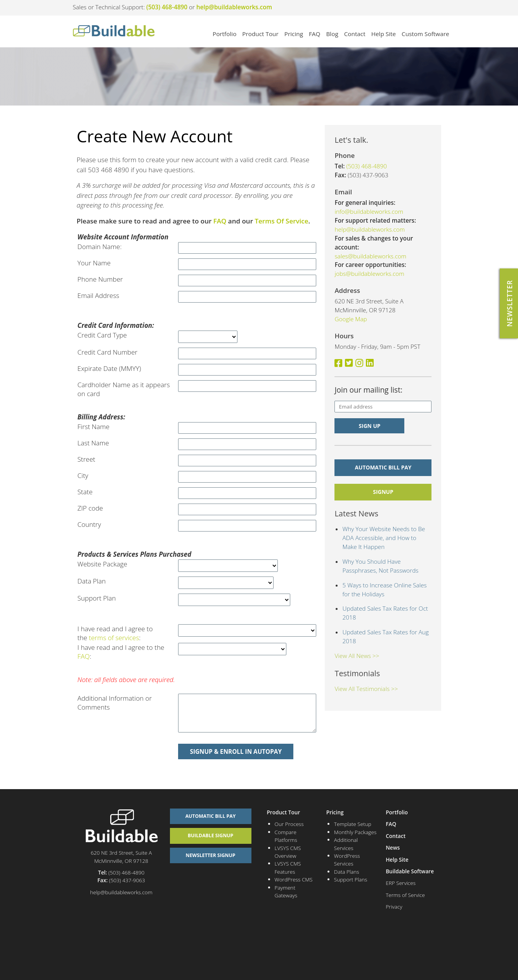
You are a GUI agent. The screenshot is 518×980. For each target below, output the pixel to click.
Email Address (99, 295)
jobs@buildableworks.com (369, 274)
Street (87, 459)
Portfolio (224, 34)
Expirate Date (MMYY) (109, 368)
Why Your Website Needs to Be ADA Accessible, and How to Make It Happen (384, 538)
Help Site (384, 34)
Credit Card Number (108, 352)
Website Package (102, 564)
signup (383, 492)
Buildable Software (410, 871)
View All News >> (357, 656)
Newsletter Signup (211, 855)
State (85, 492)
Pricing (294, 34)
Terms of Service (405, 895)
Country (89, 524)
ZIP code (90, 508)
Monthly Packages (355, 832)
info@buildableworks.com (369, 211)
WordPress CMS (294, 879)
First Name (94, 427)
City (83, 475)
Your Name (94, 263)
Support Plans (351, 879)
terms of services (114, 638)
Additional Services (346, 844)
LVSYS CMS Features (288, 867)
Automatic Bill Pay (383, 467)
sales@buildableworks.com (370, 256)
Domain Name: (100, 247)
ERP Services (401, 883)
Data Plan (92, 581)
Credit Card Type (102, 335)
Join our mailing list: (368, 390)
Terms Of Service (281, 221)
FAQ (314, 34)
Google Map (351, 319)
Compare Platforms (286, 836)
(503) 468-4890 (167, 7)
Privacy (394, 906)
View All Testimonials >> (366, 689)
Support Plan (97, 598)
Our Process (289, 824)
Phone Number (100, 279)
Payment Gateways (286, 891)
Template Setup (353, 824)
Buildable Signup (211, 835)
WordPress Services (347, 860)
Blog (332, 34)
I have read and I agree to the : (115, 633)
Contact (355, 34)
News (393, 848)
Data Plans (347, 872)
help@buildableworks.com (234, 7)
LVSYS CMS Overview (288, 852)
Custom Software (425, 34)
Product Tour (260, 34)
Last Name (93, 443)
